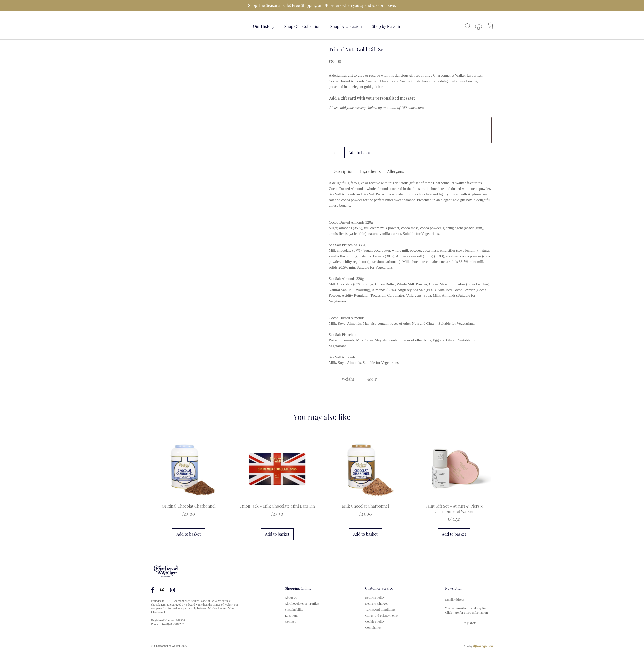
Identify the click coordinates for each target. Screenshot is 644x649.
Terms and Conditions (380, 609)
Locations (292, 615)
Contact (290, 621)
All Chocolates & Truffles (302, 603)
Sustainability (294, 609)
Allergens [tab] (396, 171)
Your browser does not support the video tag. (170, 26)
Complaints (373, 627)
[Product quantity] (336, 152)
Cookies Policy (375, 621)
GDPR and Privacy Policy (382, 615)
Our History (264, 26)
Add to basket (361, 152)
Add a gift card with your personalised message (372, 98)
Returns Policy (375, 597)
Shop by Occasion (346, 26)
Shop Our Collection (302, 26)
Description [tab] (343, 171)
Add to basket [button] (189, 534)
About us (291, 597)
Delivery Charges (377, 603)
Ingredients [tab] (371, 171)
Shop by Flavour (386, 26)
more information (476, 612)
